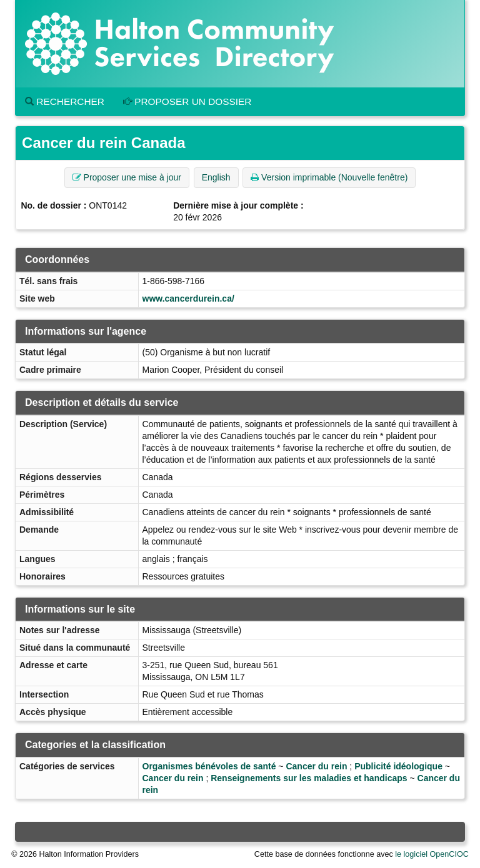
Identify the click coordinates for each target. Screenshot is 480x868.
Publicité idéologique (398, 766)
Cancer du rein (316, 766)
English (216, 177)
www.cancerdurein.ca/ (188, 298)
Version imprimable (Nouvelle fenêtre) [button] (329, 177)
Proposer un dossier (187, 101)
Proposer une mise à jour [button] (127, 177)
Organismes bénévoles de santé (209, 766)
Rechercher (65, 101)
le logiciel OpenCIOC (432, 854)
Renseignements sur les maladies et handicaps (309, 778)
